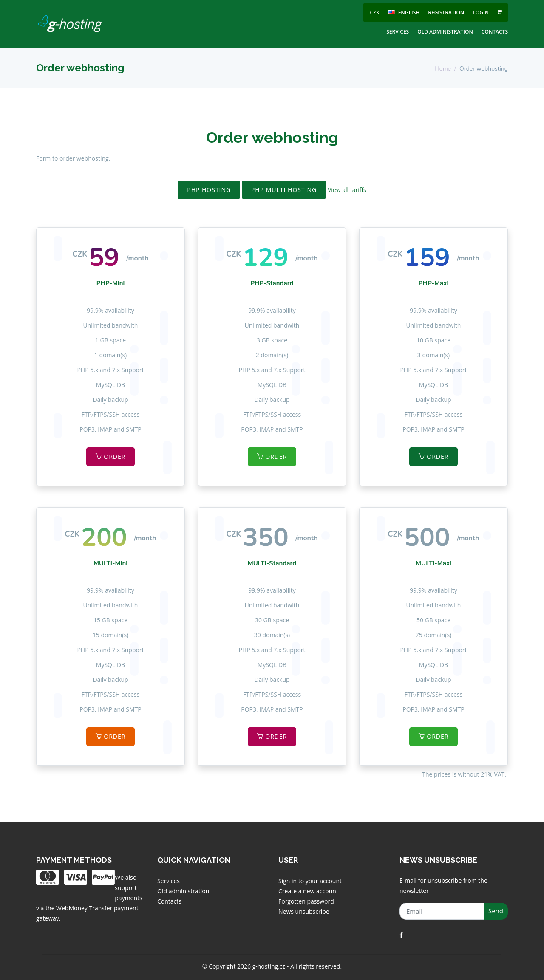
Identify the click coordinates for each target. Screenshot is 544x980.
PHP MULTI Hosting (284, 190)
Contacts (495, 32)
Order (111, 456)
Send (496, 911)
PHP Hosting (209, 190)
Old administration (445, 32)
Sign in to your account (310, 881)
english (404, 13)
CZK (374, 13)
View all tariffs (347, 190)
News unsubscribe (304, 911)
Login (481, 13)
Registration (446, 13)
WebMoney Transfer (85, 908)
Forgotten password (306, 901)
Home (443, 69)
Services (398, 32)
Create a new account (308, 891)
